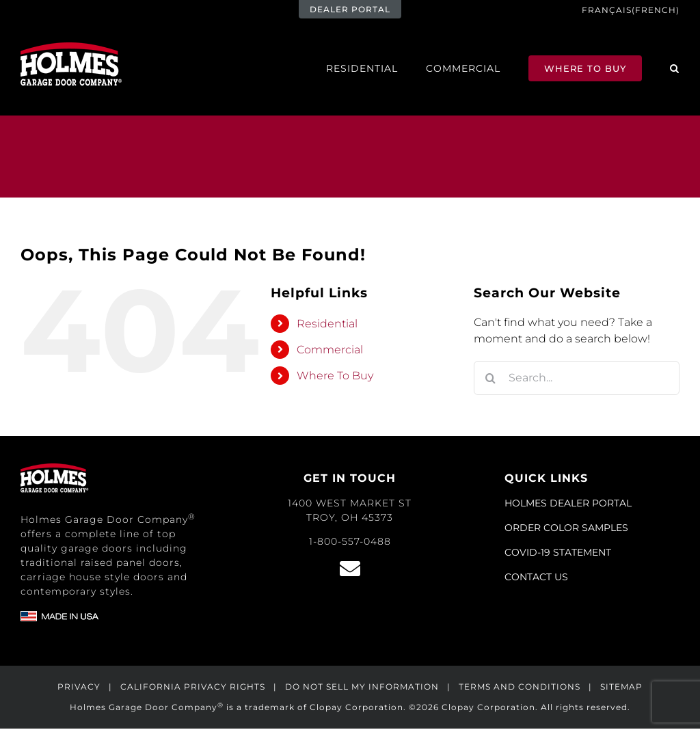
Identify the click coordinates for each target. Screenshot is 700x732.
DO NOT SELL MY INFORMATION (362, 687)
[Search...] (577, 378)
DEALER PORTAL (350, 9)
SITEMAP (621, 687)
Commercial (330, 350)
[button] (675, 68)
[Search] (491, 378)
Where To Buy (335, 376)
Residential (327, 324)
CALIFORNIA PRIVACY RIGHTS (193, 687)
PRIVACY (79, 687)
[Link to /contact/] (350, 569)
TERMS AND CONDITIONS (520, 687)
